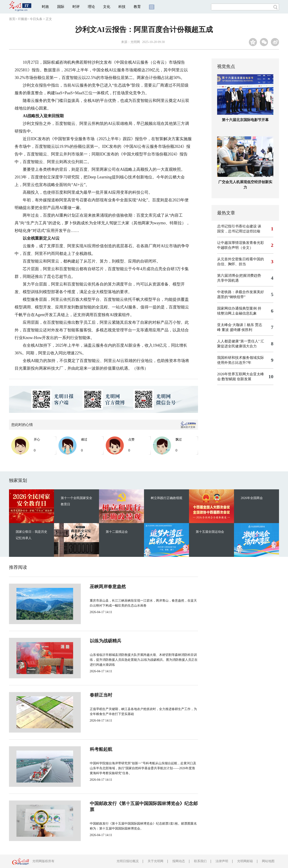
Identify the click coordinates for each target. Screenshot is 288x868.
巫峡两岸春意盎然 (93, 587)
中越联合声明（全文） (235, 248)
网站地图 (268, 861)
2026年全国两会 (252, 498)
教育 (137, 7)
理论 (91, 7)
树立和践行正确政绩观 (166, 498)
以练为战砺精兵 (90, 641)
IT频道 (22, 19)
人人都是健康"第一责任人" (238, 341)
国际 (61, 7)
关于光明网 (155, 861)
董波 (225, 330)
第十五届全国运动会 (210, 532)
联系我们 (200, 861)
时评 (76, 7)
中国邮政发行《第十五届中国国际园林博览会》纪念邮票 (131, 803)
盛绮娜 (235, 330)
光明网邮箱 (245, 861)
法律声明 (222, 861)
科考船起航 (86, 749)
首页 (12, 19)
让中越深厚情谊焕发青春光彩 (241, 243)
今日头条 (36, 19)
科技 (122, 7)
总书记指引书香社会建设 (237, 226)
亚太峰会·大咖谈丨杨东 (236, 325)
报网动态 (179, 861)
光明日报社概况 (128, 861)
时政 (45, 7)
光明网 (135, 42)
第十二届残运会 (117, 532)
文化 (107, 7)
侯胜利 (247, 330)
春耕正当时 (86, 695)
